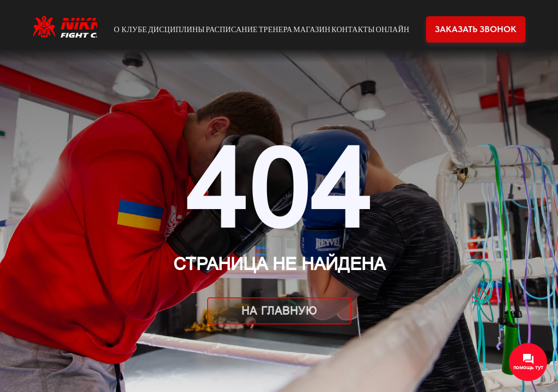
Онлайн (393, 30)
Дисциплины (177, 30)
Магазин (312, 30)
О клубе (131, 30)
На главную (279, 311)
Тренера (276, 30)
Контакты (353, 30)
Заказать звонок (476, 29)
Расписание (232, 30)
